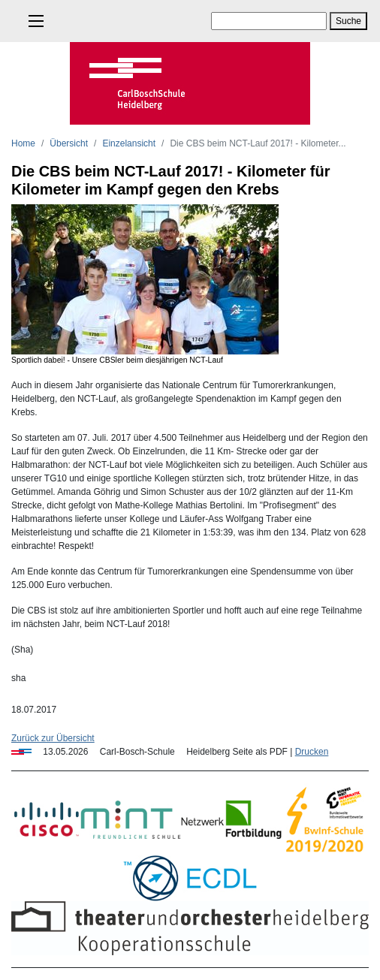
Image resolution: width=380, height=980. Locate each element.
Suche (348, 21)
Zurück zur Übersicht (53, 738)
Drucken (312, 752)
